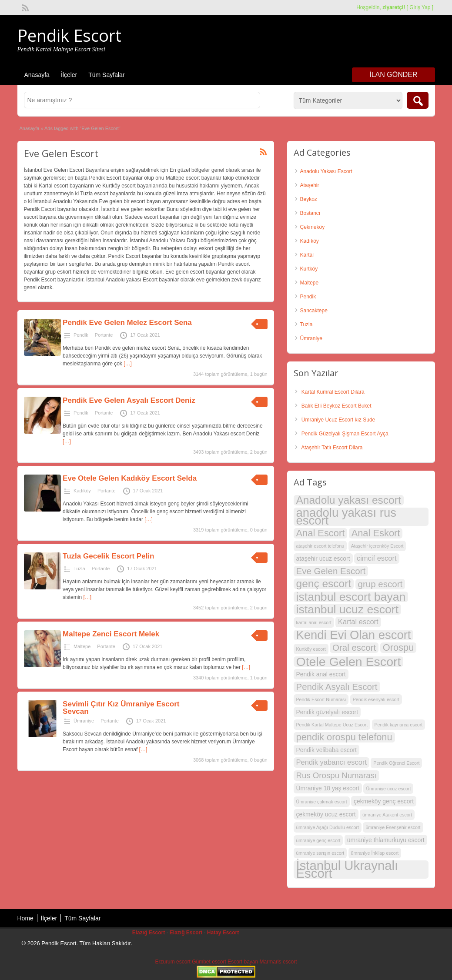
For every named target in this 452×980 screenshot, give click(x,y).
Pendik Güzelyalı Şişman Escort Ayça (345, 434)
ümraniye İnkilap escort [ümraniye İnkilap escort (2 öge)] (375, 853)
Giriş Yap (420, 7)
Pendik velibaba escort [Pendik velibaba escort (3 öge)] (326, 750)
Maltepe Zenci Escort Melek (111, 634)
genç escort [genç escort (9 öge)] (324, 584)
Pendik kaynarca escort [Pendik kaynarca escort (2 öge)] (399, 725)
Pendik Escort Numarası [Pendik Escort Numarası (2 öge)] (321, 699)
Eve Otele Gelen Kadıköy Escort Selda (130, 478)
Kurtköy (309, 269)
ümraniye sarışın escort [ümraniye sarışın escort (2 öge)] (320, 853)
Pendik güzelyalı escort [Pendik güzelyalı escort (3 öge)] (327, 712)
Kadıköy (82, 491)
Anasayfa (37, 75)
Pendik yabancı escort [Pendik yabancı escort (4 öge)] (332, 762)
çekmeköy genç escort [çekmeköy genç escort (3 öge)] (384, 801)
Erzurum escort (172, 962)
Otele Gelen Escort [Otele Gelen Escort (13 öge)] (349, 662)
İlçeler (69, 75)
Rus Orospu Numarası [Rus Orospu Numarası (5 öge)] (337, 775)
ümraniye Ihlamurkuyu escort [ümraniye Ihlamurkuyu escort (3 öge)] (386, 840)
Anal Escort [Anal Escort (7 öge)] (321, 533)
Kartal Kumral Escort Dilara (333, 392)
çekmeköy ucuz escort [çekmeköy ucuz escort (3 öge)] (326, 814)
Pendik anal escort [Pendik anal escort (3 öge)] (321, 674)
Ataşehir (310, 185)
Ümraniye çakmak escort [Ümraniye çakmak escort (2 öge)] (322, 802)
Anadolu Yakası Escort (326, 171)
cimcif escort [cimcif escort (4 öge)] (377, 558)
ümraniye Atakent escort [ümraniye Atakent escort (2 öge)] (387, 815)
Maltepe (82, 646)
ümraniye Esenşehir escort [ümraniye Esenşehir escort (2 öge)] (393, 827)
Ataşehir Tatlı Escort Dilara (332, 448)
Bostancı (310, 213)
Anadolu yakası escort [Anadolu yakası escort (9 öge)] (349, 500)
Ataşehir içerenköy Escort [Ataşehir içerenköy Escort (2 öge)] (377, 546)
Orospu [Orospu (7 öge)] (398, 648)
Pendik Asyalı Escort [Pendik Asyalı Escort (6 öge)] (337, 687)
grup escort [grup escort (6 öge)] (380, 584)
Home (25, 918)
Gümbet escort (209, 962)
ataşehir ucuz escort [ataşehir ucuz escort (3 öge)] (323, 559)
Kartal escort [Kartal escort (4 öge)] (358, 622)
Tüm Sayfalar (106, 75)
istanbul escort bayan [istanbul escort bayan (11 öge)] (351, 597)
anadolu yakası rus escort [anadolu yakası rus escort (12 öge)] (346, 517)
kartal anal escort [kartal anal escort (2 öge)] (314, 622)
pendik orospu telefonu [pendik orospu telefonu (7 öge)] (344, 737)
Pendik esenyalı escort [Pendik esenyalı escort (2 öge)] (376, 699)
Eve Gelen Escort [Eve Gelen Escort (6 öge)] (331, 571)
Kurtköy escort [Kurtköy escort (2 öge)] (311, 649)
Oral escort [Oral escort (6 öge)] (354, 647)
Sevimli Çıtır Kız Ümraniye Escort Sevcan (121, 708)
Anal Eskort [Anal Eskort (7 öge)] (376, 533)
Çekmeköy (313, 227)
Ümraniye (84, 721)
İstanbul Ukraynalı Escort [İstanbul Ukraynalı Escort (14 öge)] (347, 870)
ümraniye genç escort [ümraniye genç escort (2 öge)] (318, 840)
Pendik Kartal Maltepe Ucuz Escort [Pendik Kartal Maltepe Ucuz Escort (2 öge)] (332, 725)
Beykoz (309, 199)
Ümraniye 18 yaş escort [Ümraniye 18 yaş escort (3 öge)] (328, 788)
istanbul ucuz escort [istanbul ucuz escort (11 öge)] (348, 609)
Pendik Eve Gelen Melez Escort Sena (127, 323)
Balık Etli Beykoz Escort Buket (336, 406)
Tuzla (79, 569)
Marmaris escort (278, 962)
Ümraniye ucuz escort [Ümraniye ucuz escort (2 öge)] (388, 789)
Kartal (307, 255)
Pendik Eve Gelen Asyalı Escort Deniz (129, 400)
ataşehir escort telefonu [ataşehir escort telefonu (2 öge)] (320, 546)
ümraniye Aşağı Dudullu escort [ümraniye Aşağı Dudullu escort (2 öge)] (328, 827)
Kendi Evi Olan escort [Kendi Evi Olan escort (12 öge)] (354, 635)
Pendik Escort (69, 35)
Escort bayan (243, 962)
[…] (128, 364)
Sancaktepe (314, 311)
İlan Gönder (393, 75)
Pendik (81, 335)
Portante (104, 335)
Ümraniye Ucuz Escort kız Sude (338, 420)
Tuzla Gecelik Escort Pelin (108, 556)
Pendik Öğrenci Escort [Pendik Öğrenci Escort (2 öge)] (396, 763)
